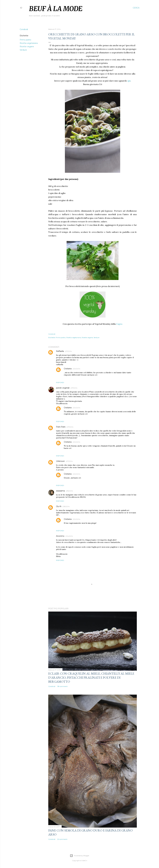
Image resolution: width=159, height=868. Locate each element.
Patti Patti (61, 427)
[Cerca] (136, 8)
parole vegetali (63, 388)
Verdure (23, 50)
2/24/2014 (69, 536)
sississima (60, 491)
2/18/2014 (69, 491)
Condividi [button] (24, 29)
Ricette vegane (27, 47)
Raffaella (60, 351)
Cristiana (68, 369)
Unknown (60, 461)
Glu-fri (59, 506)
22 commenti (62, 839)
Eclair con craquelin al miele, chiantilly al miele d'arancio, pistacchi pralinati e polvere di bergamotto (91, 678)
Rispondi (60, 382)
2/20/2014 (76, 369)
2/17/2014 (68, 351)
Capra (119, 324)
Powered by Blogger (80, 856)
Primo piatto (25, 40)
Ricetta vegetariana (29, 43)
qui (129, 81)
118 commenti (62, 686)
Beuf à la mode (56, 9)
